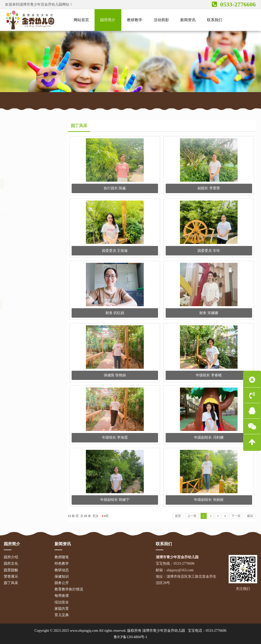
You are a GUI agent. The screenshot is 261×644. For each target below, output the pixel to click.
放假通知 (28, 315)
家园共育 (62, 609)
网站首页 (32, 100)
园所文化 (17, 152)
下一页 (236, 516)
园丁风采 (74, 100)
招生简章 (44, 315)
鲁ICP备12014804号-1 (130, 637)
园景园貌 (17, 163)
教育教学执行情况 (69, 589)
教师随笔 (62, 557)
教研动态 (62, 570)
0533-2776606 (216, 631)
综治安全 (62, 602)
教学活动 (13, 327)
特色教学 (62, 563)
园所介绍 (17, 142)
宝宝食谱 (13, 321)
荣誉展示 (17, 173)
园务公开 (62, 583)
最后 (250, 516)
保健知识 (62, 577)
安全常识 (44, 321)
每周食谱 (62, 596)
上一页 (192, 516)
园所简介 (54, 100)
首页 (178, 516)
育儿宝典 (28, 321)
